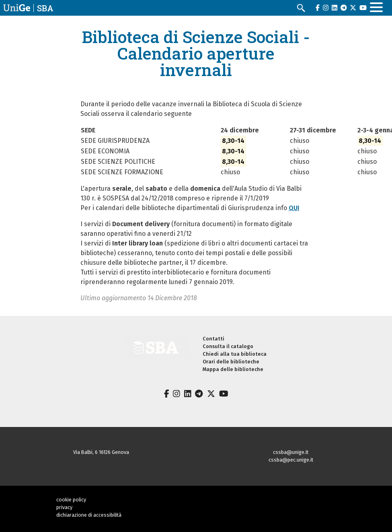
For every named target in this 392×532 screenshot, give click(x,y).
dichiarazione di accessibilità (89, 515)
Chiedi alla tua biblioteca (235, 354)
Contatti (213, 339)
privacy (64, 507)
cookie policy (71, 500)
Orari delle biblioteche (231, 362)
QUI (294, 208)
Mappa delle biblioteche (233, 369)
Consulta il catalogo (228, 346)
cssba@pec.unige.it (291, 460)
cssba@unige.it (291, 452)
